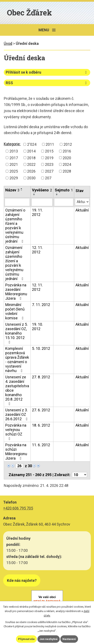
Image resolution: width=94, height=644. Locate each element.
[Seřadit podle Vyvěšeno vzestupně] (34, 193)
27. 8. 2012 (41, 377)
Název (12, 190)
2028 (67, 171)
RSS (47, 83)
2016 (67, 151)
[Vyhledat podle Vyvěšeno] (42, 202)
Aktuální (82, 210)
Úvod (8, 43)
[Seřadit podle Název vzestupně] (22, 189)
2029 (14, 178)
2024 (67, 164)
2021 (14, 164)
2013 (14, 151)
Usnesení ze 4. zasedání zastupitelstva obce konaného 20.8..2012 (17, 390)
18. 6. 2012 (41, 425)
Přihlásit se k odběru (47, 72)
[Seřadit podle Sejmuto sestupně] (57, 195)
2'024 (32, 144)
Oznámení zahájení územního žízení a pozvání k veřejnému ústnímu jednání (15, 263)
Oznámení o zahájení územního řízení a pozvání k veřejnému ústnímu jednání (15, 226)
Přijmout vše (26, 639)
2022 (31, 164)
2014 (31, 151)
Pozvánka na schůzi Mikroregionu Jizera (16, 452)
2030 (31, 178)
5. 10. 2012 (41, 348)
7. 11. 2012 (41, 305)
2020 (67, 158)
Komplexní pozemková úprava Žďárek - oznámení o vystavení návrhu (17, 360)
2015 (49, 151)
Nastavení (69, 639)
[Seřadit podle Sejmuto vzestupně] (57, 193)
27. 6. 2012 (41, 410)
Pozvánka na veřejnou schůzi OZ (16, 432)
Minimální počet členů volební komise (15, 311)
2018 (31, 158)
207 (48, 178)
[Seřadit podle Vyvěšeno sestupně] (34, 195)
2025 (14, 171)
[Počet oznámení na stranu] (79, 475)
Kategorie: (12, 144)
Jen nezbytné (49, 639)
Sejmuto (64, 190)
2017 (14, 158)
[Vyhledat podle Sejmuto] (64, 202)
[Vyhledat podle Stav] (82, 202)
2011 (50, 144)
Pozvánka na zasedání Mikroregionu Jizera (16, 292)
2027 (49, 171)
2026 (31, 171)
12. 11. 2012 (37, 250)
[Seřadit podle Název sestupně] (22, 190)
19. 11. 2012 (37, 212)
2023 (49, 164)
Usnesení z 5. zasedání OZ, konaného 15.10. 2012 (17, 333)
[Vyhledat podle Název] (17, 202)
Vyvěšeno (42, 190)
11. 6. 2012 (41, 445)
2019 (49, 158)
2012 (68, 144)
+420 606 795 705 (18, 508)
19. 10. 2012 (37, 327)
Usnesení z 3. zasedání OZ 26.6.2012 (17, 414)
